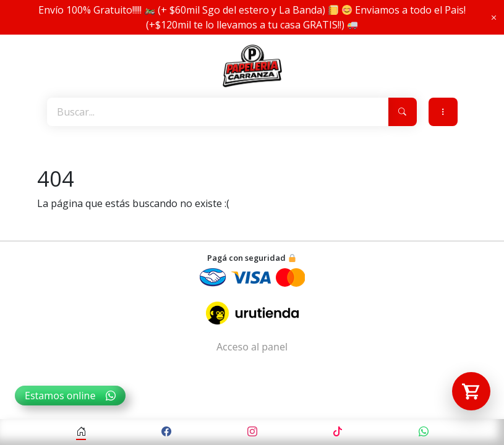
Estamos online (70, 396)
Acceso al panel (252, 347)
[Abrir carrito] (471, 391)
